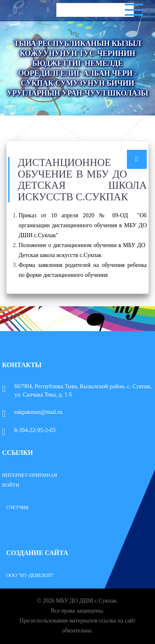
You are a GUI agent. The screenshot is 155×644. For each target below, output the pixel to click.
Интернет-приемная (30, 475)
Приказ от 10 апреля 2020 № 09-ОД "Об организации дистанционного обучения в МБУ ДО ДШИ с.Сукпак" (83, 225)
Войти (11, 485)
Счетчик (18, 507)
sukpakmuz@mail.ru (32, 412)
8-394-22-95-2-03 (29, 430)
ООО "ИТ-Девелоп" (30, 575)
